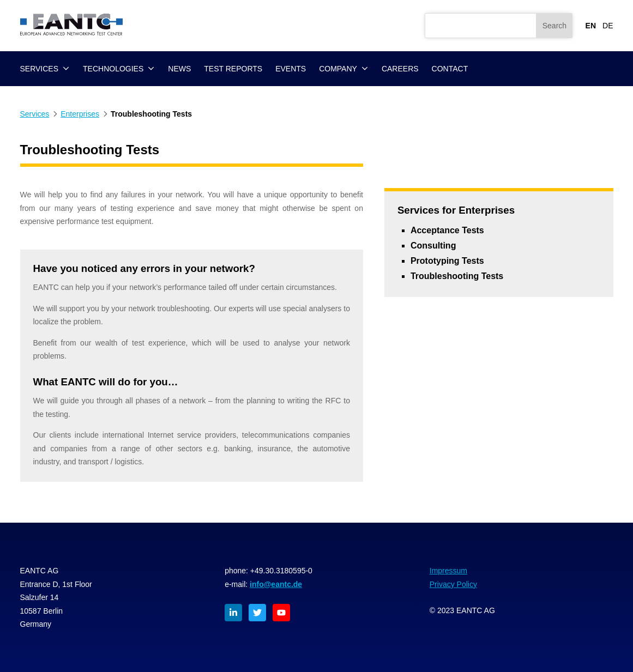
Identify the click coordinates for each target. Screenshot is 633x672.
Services (35, 114)
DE (608, 26)
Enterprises (80, 114)
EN (591, 26)
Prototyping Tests (447, 261)
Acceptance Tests (447, 230)
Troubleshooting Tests (457, 276)
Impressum (448, 571)
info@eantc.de (276, 584)
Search (554, 26)
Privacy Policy (453, 584)
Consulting (433, 246)
